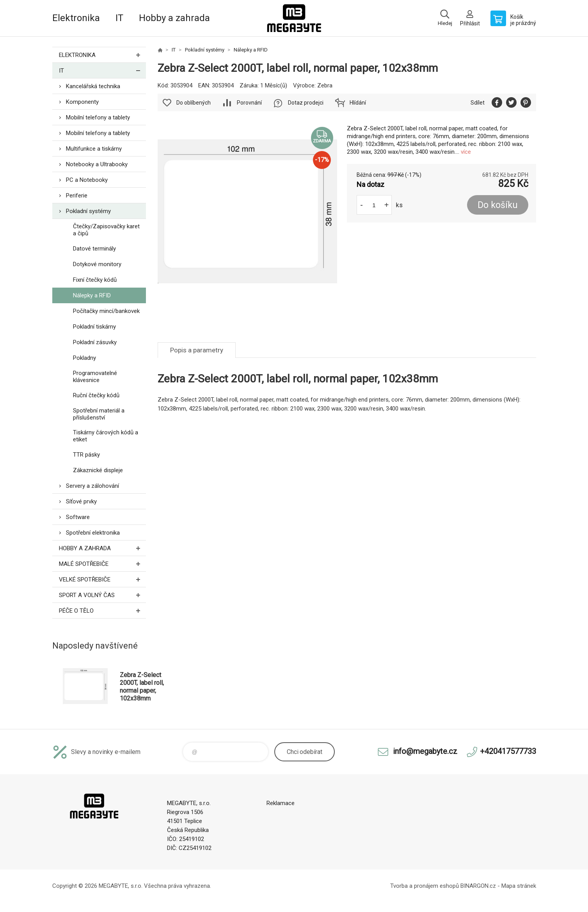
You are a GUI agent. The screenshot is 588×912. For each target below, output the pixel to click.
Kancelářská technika (93, 86)
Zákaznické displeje (98, 470)
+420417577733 (508, 751)
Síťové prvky (81, 501)
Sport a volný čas (102, 595)
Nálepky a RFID (92, 295)
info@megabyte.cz (425, 751)
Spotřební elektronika (93, 533)
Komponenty (82, 102)
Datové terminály (94, 249)
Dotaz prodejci (306, 103)
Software (78, 517)
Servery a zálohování (92, 486)
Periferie (77, 196)
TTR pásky (86, 455)
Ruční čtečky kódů (96, 395)
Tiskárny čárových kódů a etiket (106, 436)
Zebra (325, 85)
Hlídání (358, 103)
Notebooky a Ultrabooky (97, 164)
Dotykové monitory (97, 264)
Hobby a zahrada (174, 18)
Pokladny (84, 358)
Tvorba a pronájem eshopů (425, 886)
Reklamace (281, 803)
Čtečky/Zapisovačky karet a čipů (106, 230)
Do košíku (498, 205)
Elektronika (76, 18)
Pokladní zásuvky (95, 342)
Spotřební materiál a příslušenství (99, 414)
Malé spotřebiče (102, 564)
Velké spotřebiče (102, 579)
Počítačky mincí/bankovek (106, 311)
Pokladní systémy (88, 211)
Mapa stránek (519, 886)
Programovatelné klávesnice (95, 377)
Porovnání (249, 103)
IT (119, 18)
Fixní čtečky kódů (95, 280)
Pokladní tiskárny (94, 327)
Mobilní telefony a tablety (98, 117)
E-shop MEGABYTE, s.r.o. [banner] (294, 18)
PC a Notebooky (87, 180)
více (466, 152)
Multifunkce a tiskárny (94, 149)
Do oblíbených (194, 103)
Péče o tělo (102, 611)
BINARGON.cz (478, 886)
